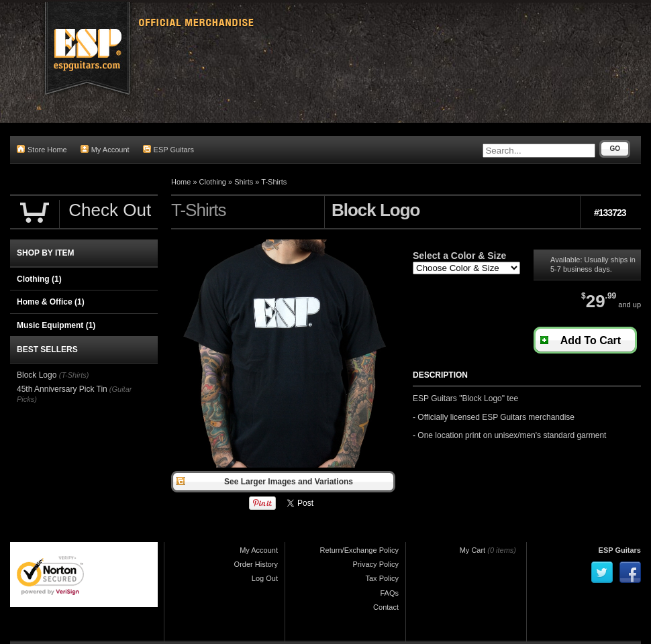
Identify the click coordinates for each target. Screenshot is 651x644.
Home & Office (51, 302)
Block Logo (38, 375)
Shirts (244, 182)
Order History (256, 564)
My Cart (473, 550)
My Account (105, 149)
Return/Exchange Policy (359, 550)
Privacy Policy (376, 564)
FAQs (389, 593)
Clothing (213, 182)
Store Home (42, 149)
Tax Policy (382, 578)
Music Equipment (56, 325)
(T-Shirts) (74, 375)
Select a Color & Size (459, 256)
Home (181, 182)
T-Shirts (274, 182)
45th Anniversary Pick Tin (62, 389)
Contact (386, 607)
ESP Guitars (168, 149)
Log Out (265, 578)
